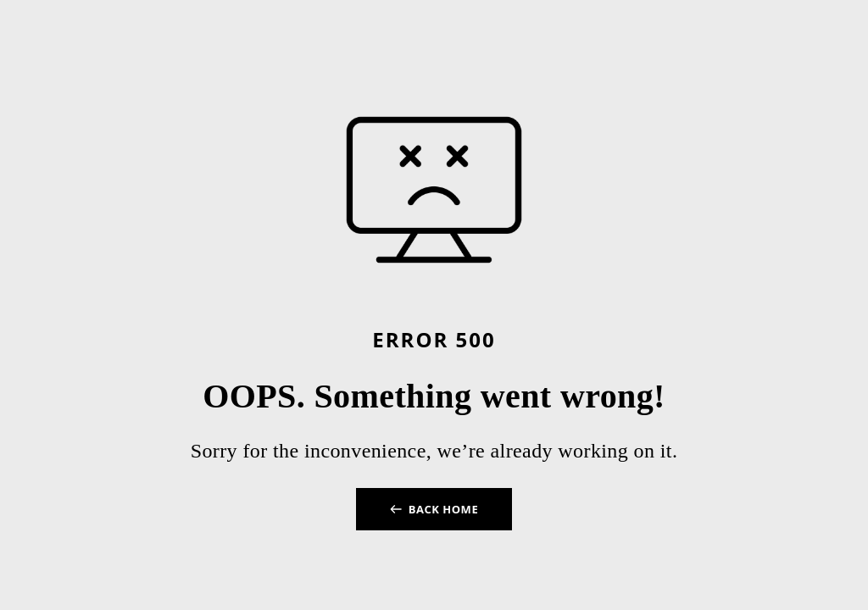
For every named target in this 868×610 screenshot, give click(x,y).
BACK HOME (443, 509)
